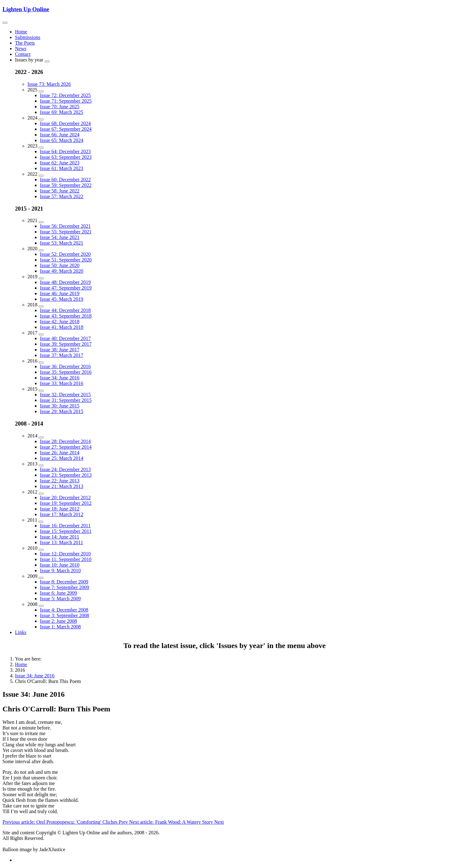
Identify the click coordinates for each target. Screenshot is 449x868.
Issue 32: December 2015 (65, 395)
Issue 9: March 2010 (60, 571)
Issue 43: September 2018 (66, 316)
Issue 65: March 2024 (62, 140)
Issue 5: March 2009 (60, 599)
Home (21, 32)
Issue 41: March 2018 (62, 327)
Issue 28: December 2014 (65, 441)
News (21, 49)
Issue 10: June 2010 (60, 565)
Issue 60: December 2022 (65, 180)
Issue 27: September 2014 (66, 447)
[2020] (41, 250)
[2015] (41, 391)
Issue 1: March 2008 (60, 627)
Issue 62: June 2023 (60, 163)
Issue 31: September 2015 (66, 400)
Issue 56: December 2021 (65, 226)
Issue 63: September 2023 (66, 157)
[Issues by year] (47, 61)
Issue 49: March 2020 (62, 271)
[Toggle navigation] (5, 23)
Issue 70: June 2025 (60, 107)
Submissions (28, 37)
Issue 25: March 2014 (62, 458)
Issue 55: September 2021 (66, 232)
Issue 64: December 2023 (65, 151)
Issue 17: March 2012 (62, 514)
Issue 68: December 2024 (65, 123)
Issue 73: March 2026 (49, 84)
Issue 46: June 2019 (60, 293)
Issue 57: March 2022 (62, 196)
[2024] (41, 119)
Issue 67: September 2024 (66, 129)
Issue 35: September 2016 (66, 372)
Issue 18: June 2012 (60, 509)
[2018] (41, 306)
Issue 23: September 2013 (66, 475)
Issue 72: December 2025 (65, 95)
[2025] (41, 91)
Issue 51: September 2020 (66, 260)
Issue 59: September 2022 (66, 185)
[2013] (41, 466)
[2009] (41, 578)
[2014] (41, 437)
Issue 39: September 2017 (66, 344)
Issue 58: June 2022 (60, 191)
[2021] (41, 222)
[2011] (41, 522)
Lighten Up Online (26, 9)
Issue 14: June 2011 (60, 537)
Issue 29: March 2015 (62, 411)
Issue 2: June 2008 (58, 621)
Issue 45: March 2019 (62, 299)
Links (21, 632)
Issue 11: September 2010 (66, 559)
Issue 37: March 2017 (62, 355)
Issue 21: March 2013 (62, 486)
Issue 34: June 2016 (60, 378)
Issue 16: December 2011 (65, 526)
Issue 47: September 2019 (66, 288)
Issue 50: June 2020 (60, 265)
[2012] (41, 494)
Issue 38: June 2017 (60, 350)
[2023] (41, 148)
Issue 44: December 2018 (65, 310)
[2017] (41, 334)
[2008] (41, 606)
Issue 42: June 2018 (60, 322)
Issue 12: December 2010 (65, 554)
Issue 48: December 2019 (65, 282)
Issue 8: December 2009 (64, 582)
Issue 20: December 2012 (65, 497)
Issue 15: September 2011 (66, 531)
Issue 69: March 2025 (62, 112)
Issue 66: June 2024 (60, 135)
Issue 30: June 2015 (60, 406)
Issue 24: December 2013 (65, 469)
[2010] (41, 550)
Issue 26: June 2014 (60, 453)
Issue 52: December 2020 (65, 254)
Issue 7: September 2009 (65, 587)
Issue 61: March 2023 (62, 168)
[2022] (41, 176)
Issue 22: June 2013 (60, 481)
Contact (23, 54)
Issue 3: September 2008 (65, 615)
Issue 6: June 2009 (58, 593)
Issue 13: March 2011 (62, 542)
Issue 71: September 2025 (66, 101)
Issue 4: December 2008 (64, 610)
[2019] (41, 278)
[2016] (41, 363)
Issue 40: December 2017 (65, 338)
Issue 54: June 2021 (60, 237)
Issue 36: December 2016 (65, 366)
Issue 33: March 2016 (62, 383)
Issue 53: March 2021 (62, 243)
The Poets (25, 43)
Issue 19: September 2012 (66, 503)
